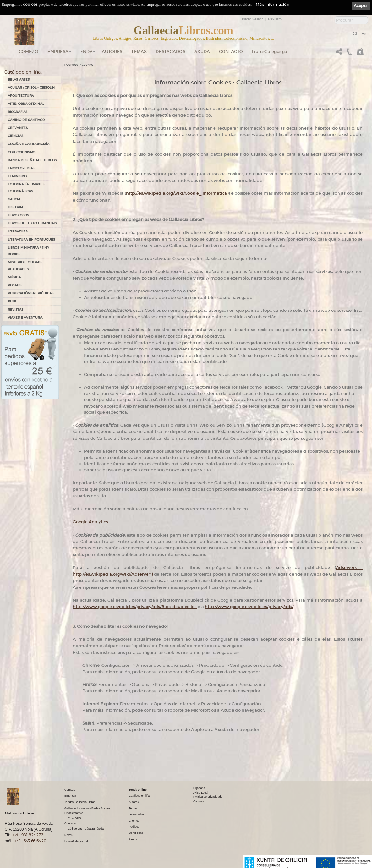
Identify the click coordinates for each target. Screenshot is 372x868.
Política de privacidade (208, 797)
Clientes (134, 821)
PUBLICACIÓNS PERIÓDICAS (31, 293)
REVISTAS (15, 309)
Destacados (137, 814)
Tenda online (138, 790)
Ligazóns (199, 788)
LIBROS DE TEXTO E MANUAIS (32, 223)
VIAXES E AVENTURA (25, 317)
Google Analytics (90, 522)
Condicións (136, 833)
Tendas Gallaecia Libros (80, 802)
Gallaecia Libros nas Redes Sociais (87, 808)
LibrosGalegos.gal (270, 51)
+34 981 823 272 (28, 835)
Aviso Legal (201, 793)
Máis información (272, 4)
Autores (112, 51)
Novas (69, 835)
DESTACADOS (170, 51)
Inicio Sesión (253, 19)
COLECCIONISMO (22, 152)
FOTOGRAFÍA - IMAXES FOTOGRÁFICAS (26, 188)
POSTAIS (14, 285)
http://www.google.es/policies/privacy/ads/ (249, 607)
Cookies (87, 65)
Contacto (231, 51)
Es (364, 33)
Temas (139, 51)
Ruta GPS (74, 818)
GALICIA (14, 199)
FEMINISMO (17, 176)
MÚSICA (14, 277)
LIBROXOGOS (18, 215)
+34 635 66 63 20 (30, 841)
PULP (12, 301)
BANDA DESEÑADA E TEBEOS (32, 160)
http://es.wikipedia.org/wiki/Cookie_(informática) (177, 193)
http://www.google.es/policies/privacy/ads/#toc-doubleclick (135, 607)
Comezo (29, 51)
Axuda (202, 51)
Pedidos (134, 827)
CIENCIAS (15, 136)
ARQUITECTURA (21, 96)
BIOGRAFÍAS (18, 112)
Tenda (85, 51)
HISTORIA (15, 207)
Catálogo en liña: (23, 72)
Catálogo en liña (139, 796)
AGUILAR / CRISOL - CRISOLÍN (31, 88)
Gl (355, 33)
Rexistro (275, 19)
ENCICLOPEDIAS (21, 168)
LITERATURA (18, 231)
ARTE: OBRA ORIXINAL (26, 104)
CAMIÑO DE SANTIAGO (26, 120)
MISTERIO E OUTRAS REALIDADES (24, 266)
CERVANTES (18, 128)
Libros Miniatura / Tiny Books (28, 251)
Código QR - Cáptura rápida (86, 829)
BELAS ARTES (19, 79)
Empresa (58, 51)
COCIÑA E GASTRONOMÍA (29, 144)
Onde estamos (74, 813)
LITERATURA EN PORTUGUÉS (31, 239)
